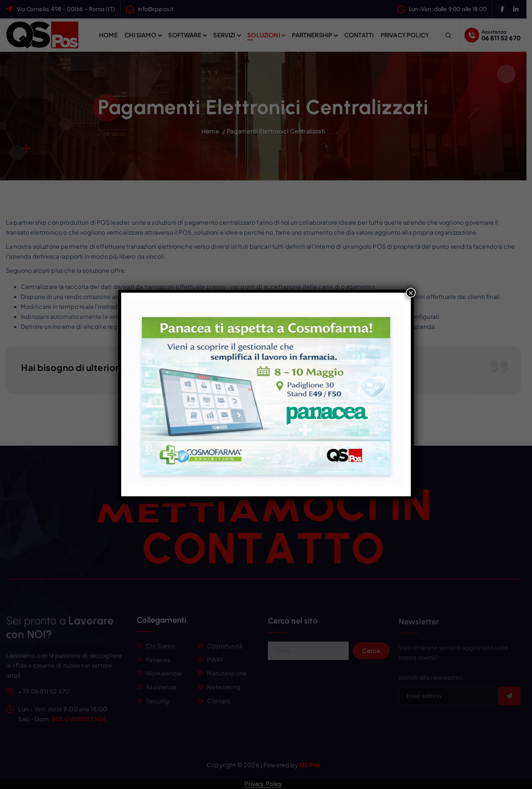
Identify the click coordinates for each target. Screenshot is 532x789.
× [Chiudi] (411, 293)
